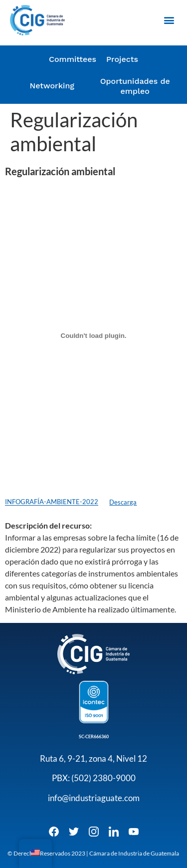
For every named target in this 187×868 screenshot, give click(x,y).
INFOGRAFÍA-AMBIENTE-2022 (52, 502)
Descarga (123, 502)
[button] (169, 20)
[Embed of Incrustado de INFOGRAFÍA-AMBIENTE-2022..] (93, 335)
